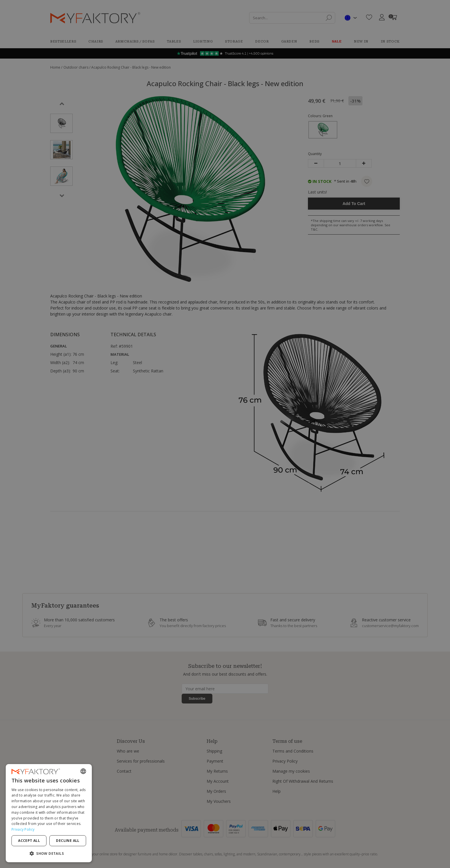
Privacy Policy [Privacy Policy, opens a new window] (23, 829)
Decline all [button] (68, 841)
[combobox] (83, 771)
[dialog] (49, 813)
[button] (49, 853)
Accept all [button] (29, 841)
